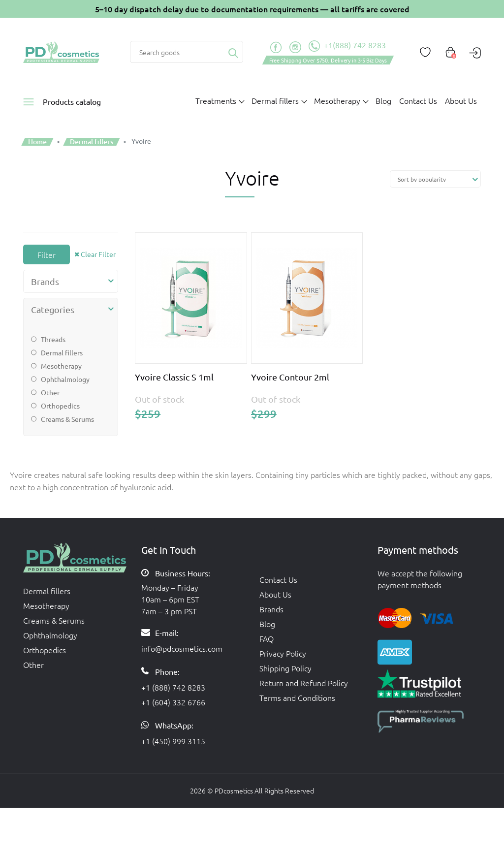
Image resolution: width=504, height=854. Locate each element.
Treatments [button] (216, 100)
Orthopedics (60, 406)
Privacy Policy (283, 653)
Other (50, 392)
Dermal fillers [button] (275, 100)
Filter (47, 254)
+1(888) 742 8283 (347, 46)
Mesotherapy (61, 366)
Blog (383, 100)
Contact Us (418, 100)
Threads (53, 339)
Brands (271, 609)
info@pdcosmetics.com (182, 648)
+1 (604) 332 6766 (173, 702)
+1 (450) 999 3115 (173, 741)
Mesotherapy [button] (337, 100)
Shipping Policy (285, 668)
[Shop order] (435, 179)
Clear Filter (98, 254)
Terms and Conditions (297, 697)
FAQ (267, 638)
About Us (461, 100)
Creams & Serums (67, 419)
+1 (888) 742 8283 (173, 687)
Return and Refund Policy (304, 683)
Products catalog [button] (72, 101)
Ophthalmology (65, 379)
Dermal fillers (62, 352)
